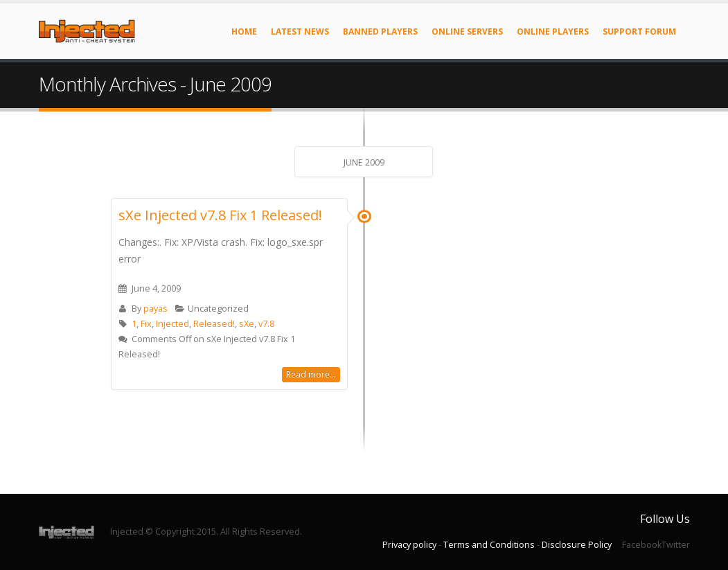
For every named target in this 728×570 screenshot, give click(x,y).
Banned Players (380, 32)
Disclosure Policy (577, 545)
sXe (247, 324)
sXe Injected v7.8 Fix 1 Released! (220, 215)
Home (244, 32)
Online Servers (467, 32)
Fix (146, 324)
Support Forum (639, 32)
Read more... (311, 374)
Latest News (300, 32)
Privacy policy (409, 545)
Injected (172, 324)
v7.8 (266, 324)
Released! (214, 324)
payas (156, 309)
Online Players (553, 32)
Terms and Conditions (489, 545)
